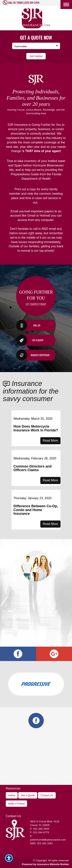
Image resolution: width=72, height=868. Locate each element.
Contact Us (47, 795)
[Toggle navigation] (66, 5)
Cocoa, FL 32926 (40, 825)
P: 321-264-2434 (39, 829)
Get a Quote (28, 795)
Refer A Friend (16, 804)
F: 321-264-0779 (39, 832)
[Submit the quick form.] (36, 56)
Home (12, 795)
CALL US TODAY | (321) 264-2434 (23, 3)
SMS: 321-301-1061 (41, 843)
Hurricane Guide (36, 183)
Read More (50, 441)
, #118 (45, 821)
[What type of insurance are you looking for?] (36, 46)
